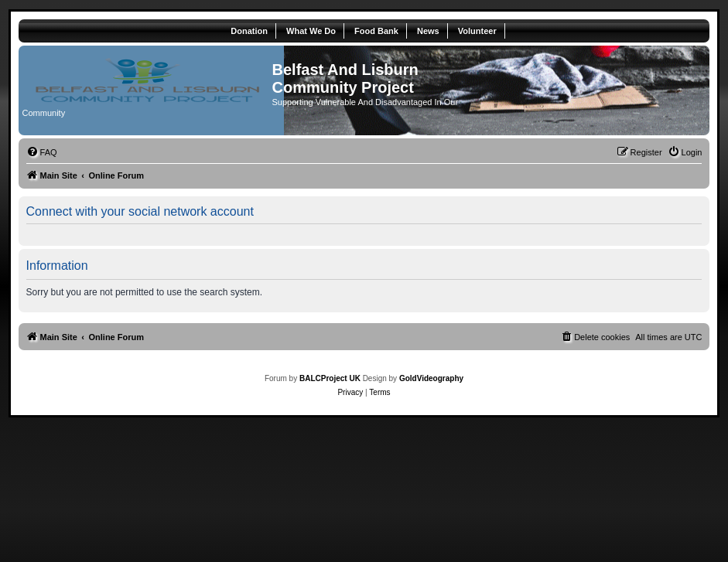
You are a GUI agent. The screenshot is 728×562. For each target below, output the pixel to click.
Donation (249, 31)
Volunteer (477, 31)
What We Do (311, 31)
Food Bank (376, 31)
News (428, 31)
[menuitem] (42, 152)
